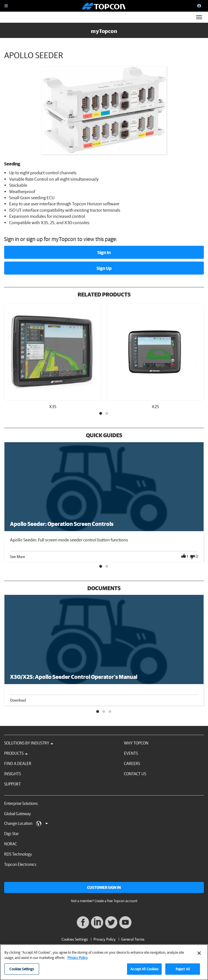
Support (12, 784)
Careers (132, 763)
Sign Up (104, 268)
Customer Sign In (104, 887)
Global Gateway (17, 814)
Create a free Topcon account (116, 901)
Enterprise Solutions (21, 803)
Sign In (104, 252)
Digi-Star (12, 834)
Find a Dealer (18, 763)
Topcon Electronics (20, 864)
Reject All (183, 971)
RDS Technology (18, 854)
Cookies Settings (75, 939)
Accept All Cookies (144, 971)
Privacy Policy (105, 939)
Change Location (26, 824)
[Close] (199, 955)
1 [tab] (101, 414)
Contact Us (135, 774)
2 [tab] (107, 414)
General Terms (133, 939)
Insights (12, 774)
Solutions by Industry (29, 743)
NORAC (11, 844)
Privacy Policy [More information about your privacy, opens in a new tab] (78, 960)
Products (16, 753)
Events (131, 753)
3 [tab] (110, 712)
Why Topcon (136, 743)
